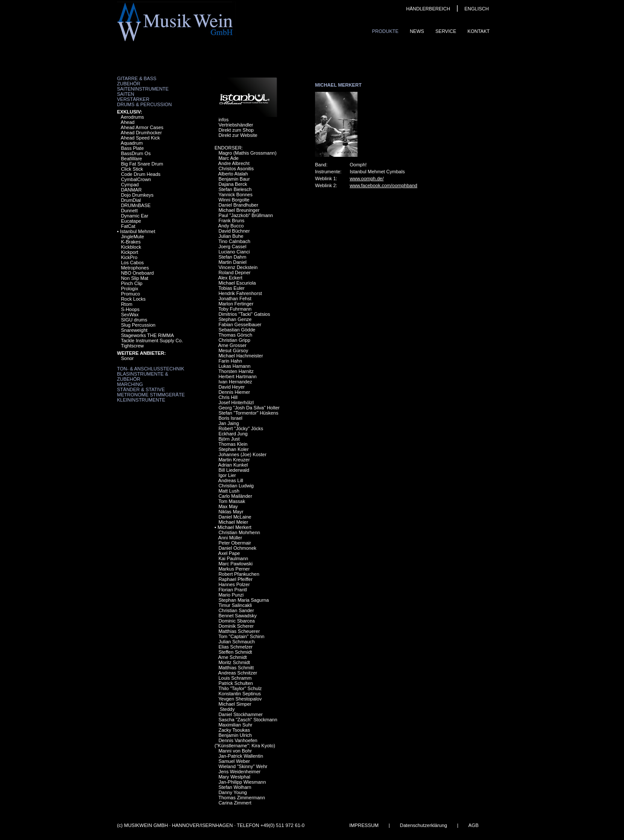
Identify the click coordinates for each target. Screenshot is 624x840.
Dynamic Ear (135, 216)
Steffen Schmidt (235, 652)
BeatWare (132, 159)
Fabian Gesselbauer (240, 324)
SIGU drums (134, 320)
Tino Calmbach (234, 241)
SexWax (130, 315)
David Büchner (234, 231)
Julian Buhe (231, 236)
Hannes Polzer (234, 584)
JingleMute (132, 237)
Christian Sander (236, 610)
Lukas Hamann (234, 366)
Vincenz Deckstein (238, 267)
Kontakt (479, 31)
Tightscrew (132, 346)
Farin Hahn (230, 361)
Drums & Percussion (145, 104)
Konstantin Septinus (240, 694)
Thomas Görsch (235, 335)
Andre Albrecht (234, 163)
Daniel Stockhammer (240, 714)
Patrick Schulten (236, 683)
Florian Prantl (232, 590)
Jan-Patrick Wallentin (241, 756)
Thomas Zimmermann (242, 798)
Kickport (130, 252)
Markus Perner (234, 569)
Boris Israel (230, 418)
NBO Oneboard (137, 273)
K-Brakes (131, 242)
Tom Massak (232, 501)
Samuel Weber (234, 761)
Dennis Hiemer (234, 392)
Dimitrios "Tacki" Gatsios (244, 314)
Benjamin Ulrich (235, 735)
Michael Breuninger (239, 210)
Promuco (130, 294)
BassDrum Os (136, 153)
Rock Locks (133, 299)
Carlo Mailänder (235, 496)
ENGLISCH (477, 9)
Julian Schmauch (237, 642)
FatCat (128, 226)
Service (446, 31)
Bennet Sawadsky (237, 616)
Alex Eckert (231, 278)
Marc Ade (228, 158)
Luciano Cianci (234, 252)
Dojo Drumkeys (137, 195)
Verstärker (133, 99)
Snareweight (134, 330)
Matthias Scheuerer (239, 631)
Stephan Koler (234, 449)
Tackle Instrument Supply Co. (152, 341)
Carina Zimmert (235, 803)
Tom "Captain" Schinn (241, 636)
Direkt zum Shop (236, 130)
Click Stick (132, 169)
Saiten (126, 94)
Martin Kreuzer (234, 460)
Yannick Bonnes (236, 195)
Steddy (226, 709)
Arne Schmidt (233, 657)
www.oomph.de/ (367, 178)
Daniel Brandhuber (238, 205)
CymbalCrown (136, 179)
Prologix (130, 289)
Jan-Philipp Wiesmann (242, 782)
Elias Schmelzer (236, 647)
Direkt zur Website (238, 135)
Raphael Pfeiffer (236, 579)
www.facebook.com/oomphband (383, 185)
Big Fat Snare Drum (142, 164)
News (417, 31)
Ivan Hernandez (235, 382)
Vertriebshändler (236, 125)
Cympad (130, 185)
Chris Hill (228, 397)
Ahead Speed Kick (141, 138)
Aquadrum (132, 143)
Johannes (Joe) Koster (242, 454)
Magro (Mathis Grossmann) (247, 153)
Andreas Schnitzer (238, 673)
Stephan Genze (235, 319)
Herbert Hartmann (237, 376)
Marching (130, 384)
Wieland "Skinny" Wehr (243, 766)
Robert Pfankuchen (239, 574)
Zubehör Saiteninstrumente (143, 86)
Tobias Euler (232, 288)
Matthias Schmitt (236, 668)
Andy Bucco (231, 226)
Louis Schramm (235, 678)
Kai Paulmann (233, 558)
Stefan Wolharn (235, 787)
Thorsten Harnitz (236, 371)
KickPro (129, 257)
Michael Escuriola (237, 283)
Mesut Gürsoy (233, 350)
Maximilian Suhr (235, 725)
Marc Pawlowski (236, 564)
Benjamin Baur (234, 179)
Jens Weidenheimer (239, 772)
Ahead (128, 122)
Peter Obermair (235, 543)
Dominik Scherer (236, 626)
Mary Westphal (234, 777)
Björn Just (229, 439)
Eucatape (131, 221)
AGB (474, 825)
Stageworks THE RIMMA (147, 335)
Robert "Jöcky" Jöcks (241, 428)
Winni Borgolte (234, 200)
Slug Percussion (138, 325)
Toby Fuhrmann (235, 309)
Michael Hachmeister (241, 356)
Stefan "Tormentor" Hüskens (248, 413)
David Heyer (232, 387)
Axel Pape (229, 553)
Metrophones (135, 268)
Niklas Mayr (231, 512)
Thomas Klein (233, 444)
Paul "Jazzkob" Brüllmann (246, 215)
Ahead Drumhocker (141, 133)
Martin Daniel (232, 262)
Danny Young (232, 792)
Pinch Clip (132, 283)
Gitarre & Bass (137, 78)
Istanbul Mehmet (138, 231)
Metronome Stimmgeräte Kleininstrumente (151, 397)
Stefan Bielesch (235, 189)
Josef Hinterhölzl (236, 402)
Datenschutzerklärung (424, 825)
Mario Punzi (231, 595)
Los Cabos (132, 263)
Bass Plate (132, 148)
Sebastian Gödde (237, 330)
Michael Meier (233, 522)
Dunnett (129, 211)
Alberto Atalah (233, 174)
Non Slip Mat (135, 278)
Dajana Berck (233, 184)
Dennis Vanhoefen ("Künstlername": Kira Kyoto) (245, 743)
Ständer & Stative (141, 389)
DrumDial (131, 200)
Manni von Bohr (235, 751)
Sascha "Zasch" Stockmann (248, 720)
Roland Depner (234, 272)
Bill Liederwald (234, 470)
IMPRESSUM (364, 825)
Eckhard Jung (233, 434)
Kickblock (131, 247)
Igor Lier (227, 475)
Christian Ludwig (236, 486)
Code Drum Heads (141, 174)
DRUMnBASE (136, 205)
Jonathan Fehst (235, 298)
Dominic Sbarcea (237, 621)
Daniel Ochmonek (237, 548)
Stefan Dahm (232, 257)
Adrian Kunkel (233, 465)
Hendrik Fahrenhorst (240, 293)
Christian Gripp (234, 340)
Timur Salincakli (235, 605)
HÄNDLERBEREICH (428, 9)
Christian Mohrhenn (239, 532)
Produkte (385, 31)
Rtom (127, 304)
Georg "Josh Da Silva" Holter (249, 408)
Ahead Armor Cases (142, 127)
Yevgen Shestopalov (240, 699)
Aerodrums (133, 117)
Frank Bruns (231, 221)
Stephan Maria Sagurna (244, 600)
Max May (228, 506)
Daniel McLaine (235, 517)
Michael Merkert (234, 527)
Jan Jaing (229, 423)
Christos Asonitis (236, 169)
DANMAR (131, 190)
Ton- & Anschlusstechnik (151, 369)
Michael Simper (235, 704)
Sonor (127, 358)
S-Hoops (130, 309)
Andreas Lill (231, 480)
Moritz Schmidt (234, 662)
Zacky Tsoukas (234, 730)
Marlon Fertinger (236, 304)
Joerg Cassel (232, 246)
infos (223, 120)
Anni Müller (230, 538)
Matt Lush (229, 491)
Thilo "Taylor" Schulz (240, 688)
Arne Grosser (232, 345)
